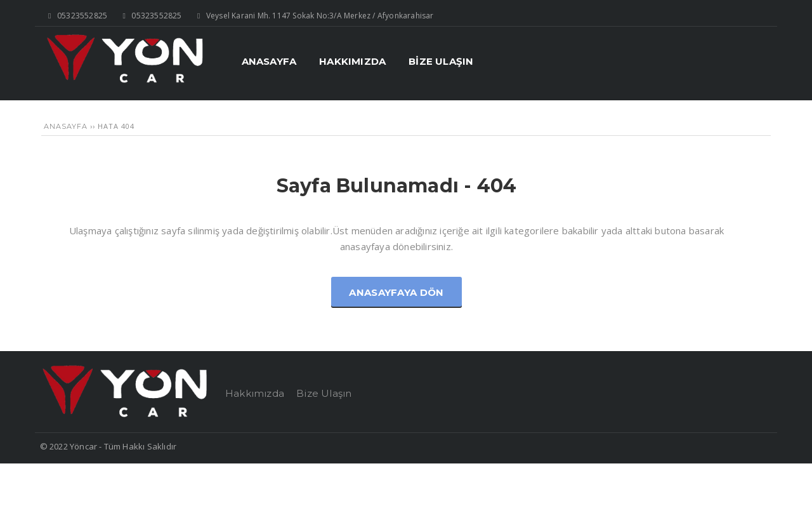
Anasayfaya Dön (396, 292)
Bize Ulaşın (324, 393)
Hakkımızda (255, 393)
